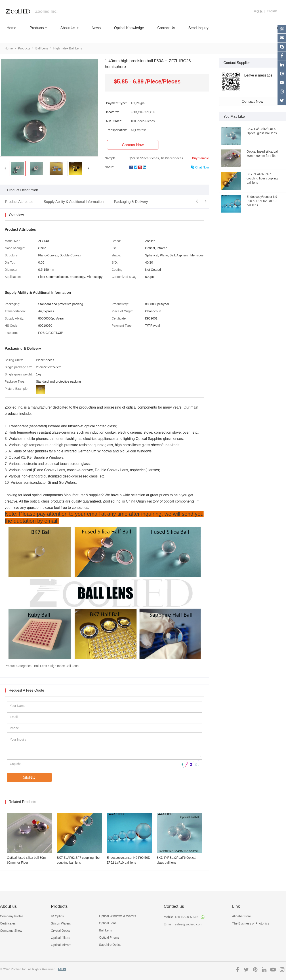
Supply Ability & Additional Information (74, 202)
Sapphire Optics (110, 945)
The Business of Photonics (251, 923)
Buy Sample (201, 158)
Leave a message (258, 75)
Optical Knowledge (129, 28)
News (96, 28)
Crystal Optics (61, 931)
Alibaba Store (242, 916)
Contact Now (252, 101)
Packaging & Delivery (131, 202)
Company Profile (12, 916)
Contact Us (166, 28)
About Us (69, 28)
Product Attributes (19, 202)
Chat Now (200, 167)
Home (12, 28)
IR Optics (57, 916)
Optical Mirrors (61, 945)
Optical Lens (108, 923)
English (272, 11)
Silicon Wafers (61, 923)
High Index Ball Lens (68, 48)
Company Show (11, 931)
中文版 (258, 11)
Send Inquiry (198, 28)
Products (38, 28)
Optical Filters (61, 938)
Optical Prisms (109, 937)
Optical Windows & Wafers (117, 916)
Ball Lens (42, 48)
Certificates (8, 923)
